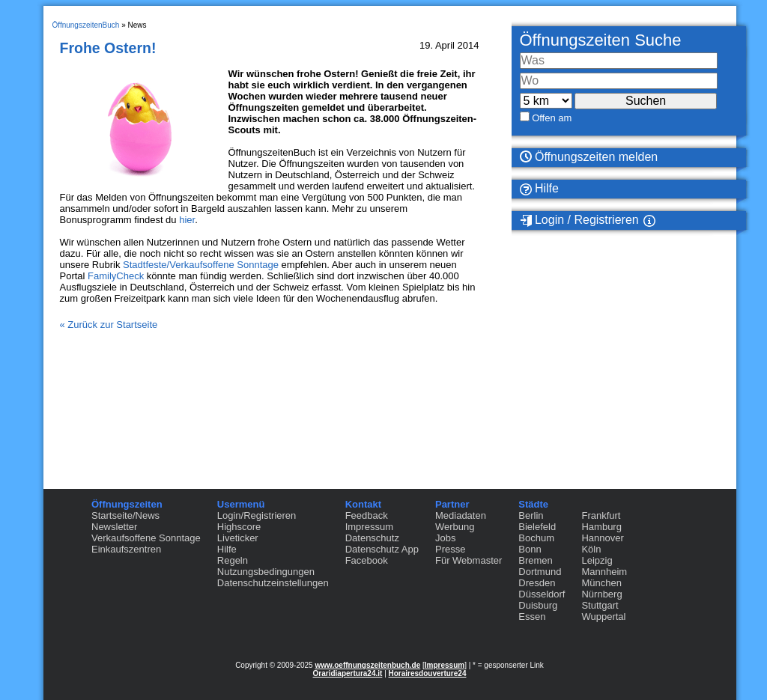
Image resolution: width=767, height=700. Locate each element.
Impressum (369, 527)
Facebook (367, 560)
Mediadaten (461, 515)
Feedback (367, 515)
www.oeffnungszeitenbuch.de (367, 665)
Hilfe (539, 189)
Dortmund (540, 572)
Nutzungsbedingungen (266, 572)
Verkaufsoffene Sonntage (146, 538)
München (601, 583)
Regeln (233, 560)
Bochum (536, 538)
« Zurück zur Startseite (109, 325)
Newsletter (114, 527)
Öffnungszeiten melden (589, 157)
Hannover (602, 538)
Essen (532, 617)
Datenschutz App (382, 549)
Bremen (536, 560)
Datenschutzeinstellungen (273, 583)
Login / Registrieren (579, 220)
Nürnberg (601, 594)
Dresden (537, 583)
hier (187, 220)
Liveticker (238, 538)
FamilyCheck (116, 276)
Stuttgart (600, 605)
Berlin (531, 515)
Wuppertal (603, 617)
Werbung (455, 527)
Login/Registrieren (257, 515)
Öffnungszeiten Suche (601, 40)
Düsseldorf (542, 594)
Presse (450, 549)
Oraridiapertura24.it (348, 673)
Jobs (445, 538)
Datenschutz (372, 538)
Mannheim (604, 572)
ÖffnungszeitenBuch (86, 25)
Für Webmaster (469, 560)
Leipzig (597, 560)
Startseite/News (125, 515)
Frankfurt (601, 515)
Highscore (239, 527)
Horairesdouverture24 (428, 673)
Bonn (530, 549)
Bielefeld (537, 527)
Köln (591, 549)
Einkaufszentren (126, 549)
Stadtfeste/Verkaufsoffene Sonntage (201, 265)
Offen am (552, 118)
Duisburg (538, 605)
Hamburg (601, 527)
